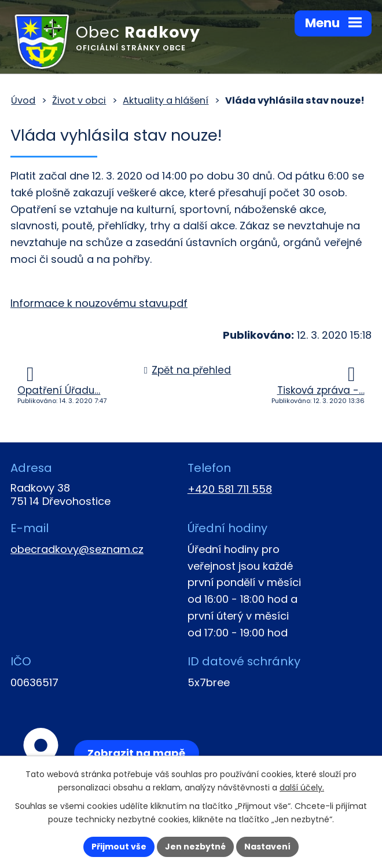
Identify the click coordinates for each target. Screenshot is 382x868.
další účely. (302, 788)
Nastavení (267, 847)
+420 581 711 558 (230, 489)
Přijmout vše (119, 847)
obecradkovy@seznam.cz (77, 549)
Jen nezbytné (195, 847)
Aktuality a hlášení (166, 100)
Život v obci (79, 100)
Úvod (23, 100)
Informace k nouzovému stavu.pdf (99, 303)
